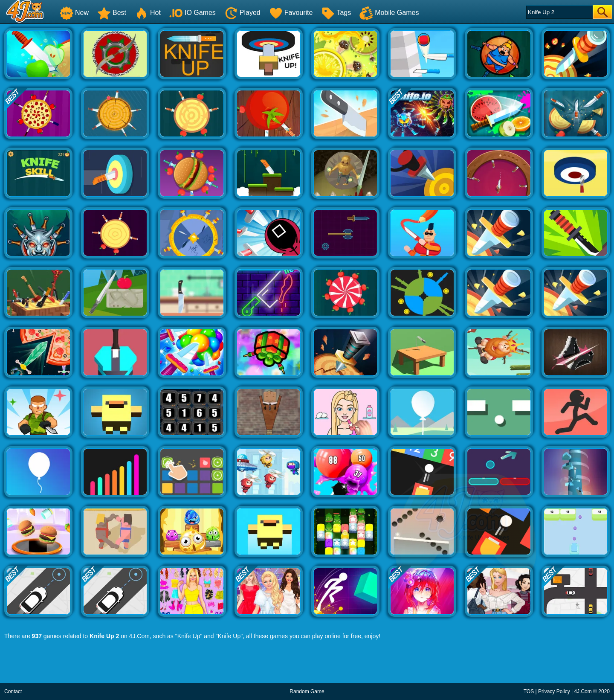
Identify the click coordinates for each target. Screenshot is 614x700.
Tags (336, 13)
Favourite (291, 13)
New (74, 13)
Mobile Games (389, 13)
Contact (13, 691)
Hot (148, 13)
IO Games (193, 13)
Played (242, 13)
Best (112, 13)
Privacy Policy (554, 691)
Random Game (307, 691)
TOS (529, 691)
